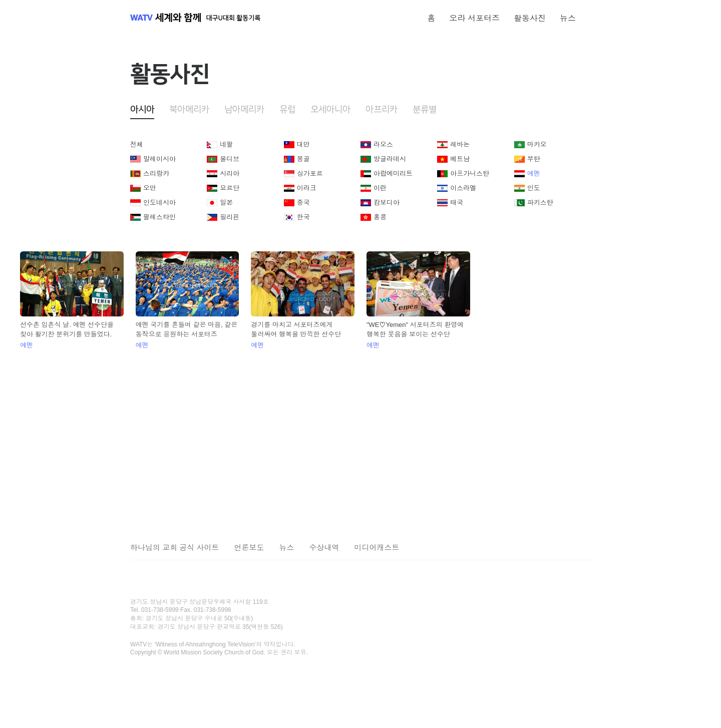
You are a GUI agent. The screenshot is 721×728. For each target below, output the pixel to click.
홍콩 (380, 217)
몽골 (303, 159)
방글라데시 (390, 159)
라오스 (383, 144)
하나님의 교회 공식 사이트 (175, 548)
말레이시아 (159, 159)
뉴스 (568, 18)
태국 (457, 203)
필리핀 (230, 217)
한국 (303, 217)
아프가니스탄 (470, 173)
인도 (534, 188)
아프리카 (382, 110)
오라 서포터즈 (475, 18)
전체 (137, 144)
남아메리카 (244, 110)
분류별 (425, 110)
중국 (303, 203)
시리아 (230, 173)
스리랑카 (156, 173)
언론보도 (249, 548)
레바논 (460, 144)
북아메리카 (189, 110)
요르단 (230, 188)
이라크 (307, 188)
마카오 (537, 144)
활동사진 (530, 18)
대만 (303, 144)
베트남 (460, 159)
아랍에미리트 (393, 173)
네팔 (226, 144)
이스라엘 (463, 188)
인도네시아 (159, 203)
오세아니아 (330, 110)
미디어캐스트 (377, 548)
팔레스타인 (159, 217)
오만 (150, 188)
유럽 (287, 110)
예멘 (534, 173)
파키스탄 (540, 203)
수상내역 (324, 548)
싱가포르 (310, 173)
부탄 (534, 159)
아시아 (142, 110)
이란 (380, 188)
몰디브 (230, 159)
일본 (226, 203)
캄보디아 (387, 203)
